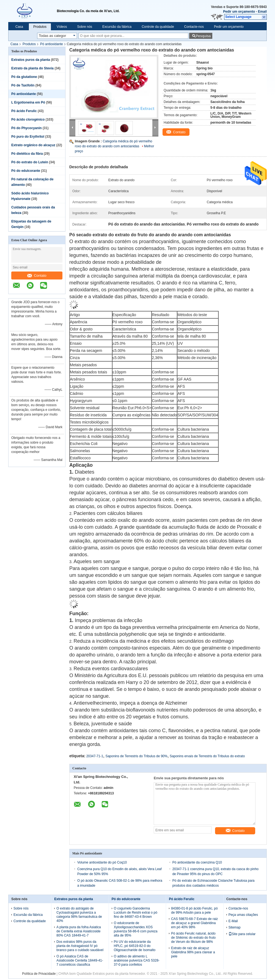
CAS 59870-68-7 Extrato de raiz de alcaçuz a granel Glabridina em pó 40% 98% (194, 923)
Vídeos (62, 27)
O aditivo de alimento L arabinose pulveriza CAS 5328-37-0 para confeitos (137, 960)
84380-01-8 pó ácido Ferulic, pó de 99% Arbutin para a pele (194, 910)
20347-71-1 (95, 756)
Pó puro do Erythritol (28, 137)
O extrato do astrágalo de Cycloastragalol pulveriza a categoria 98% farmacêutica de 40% (79, 915)
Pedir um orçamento (239, 12)
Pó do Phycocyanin (27, 128)
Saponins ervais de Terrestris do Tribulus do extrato (207, 756)
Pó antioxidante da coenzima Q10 (197, 862)
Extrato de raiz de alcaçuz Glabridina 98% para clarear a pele (193, 952)
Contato (37, 275)
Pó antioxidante (52, 44)
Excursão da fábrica (117, 27)
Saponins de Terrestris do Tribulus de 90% (136, 756)
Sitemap (235, 927)
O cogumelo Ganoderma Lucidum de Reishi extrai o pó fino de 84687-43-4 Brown (136, 913)
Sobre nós (85, 27)
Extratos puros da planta (31, 60)
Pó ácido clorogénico (28, 120)
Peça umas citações (243, 915)
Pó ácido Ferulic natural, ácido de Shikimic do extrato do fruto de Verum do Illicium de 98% (193, 938)
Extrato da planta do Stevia (32, 68)
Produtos (40, 27)
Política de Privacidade (39, 974)
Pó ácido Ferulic (24, 111)
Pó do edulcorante (26, 171)
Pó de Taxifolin (23, 85)
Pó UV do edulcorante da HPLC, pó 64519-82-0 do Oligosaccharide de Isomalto (135, 946)
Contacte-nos (194, 27)
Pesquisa (203, 36)
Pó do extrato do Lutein (30, 162)
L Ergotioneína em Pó (28, 102)
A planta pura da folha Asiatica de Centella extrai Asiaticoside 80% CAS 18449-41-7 (79, 931)
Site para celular (242, 934)
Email (262, 12)
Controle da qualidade (158, 27)
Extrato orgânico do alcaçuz (33, 145)
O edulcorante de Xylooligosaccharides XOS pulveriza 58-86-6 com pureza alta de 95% (136, 929)
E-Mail (233, 921)
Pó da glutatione (24, 77)
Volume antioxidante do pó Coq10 (102, 862)
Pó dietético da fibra (27, 154)
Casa (19, 27)
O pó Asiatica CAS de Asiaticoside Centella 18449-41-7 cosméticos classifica (80, 960)
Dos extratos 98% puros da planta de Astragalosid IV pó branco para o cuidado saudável (80, 946)
